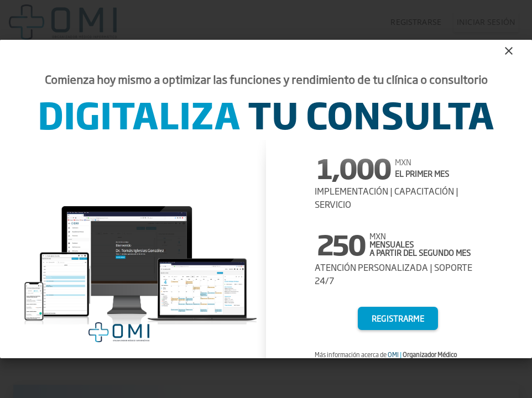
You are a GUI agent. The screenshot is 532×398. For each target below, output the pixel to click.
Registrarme (398, 318)
